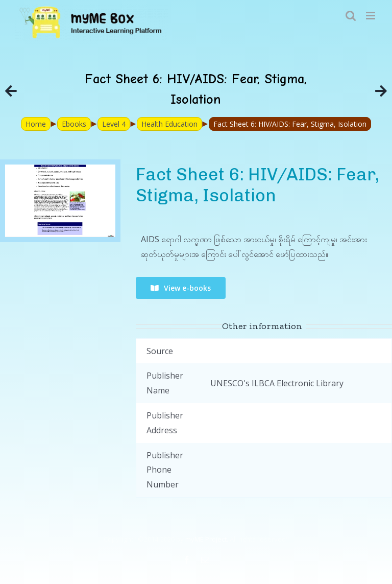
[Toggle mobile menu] (371, 16)
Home (36, 124)
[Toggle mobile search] (351, 16)
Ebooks (74, 124)
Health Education (169, 124)
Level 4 (114, 124)
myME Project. (207, 539)
